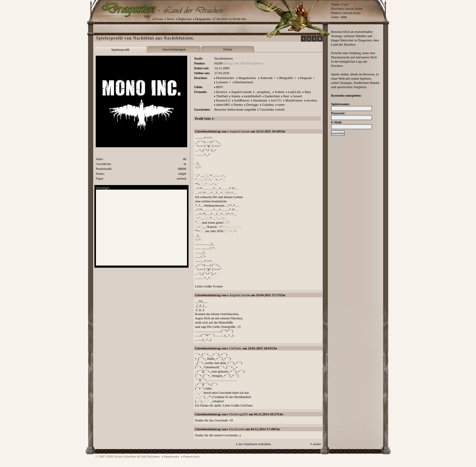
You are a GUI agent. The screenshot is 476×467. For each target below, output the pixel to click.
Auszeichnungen (174, 49)
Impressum (171, 456)
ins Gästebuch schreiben (255, 444)
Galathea (268, 105)
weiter (317, 444)
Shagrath (306, 78)
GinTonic (235, 348)
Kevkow (222, 92)
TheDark (222, 96)
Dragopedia (203, 19)
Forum (159, 19)
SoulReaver (242, 100)
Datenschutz (191, 456)
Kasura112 (223, 100)
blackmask (260, 100)
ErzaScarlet (237, 429)
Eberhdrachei (225, 78)
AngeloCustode (241, 92)
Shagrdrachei (247, 78)
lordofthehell (252, 96)
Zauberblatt (272, 96)
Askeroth (266, 78)
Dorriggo (252, 105)
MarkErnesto (294, 100)
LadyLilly (294, 92)
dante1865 (223, 105)
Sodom (279, 92)
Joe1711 (276, 100)
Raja (308, 92)
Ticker (228, 49)
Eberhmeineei (244, 82)
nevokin (312, 100)
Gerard (297, 96)
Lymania (222, 82)
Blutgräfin (286, 78)
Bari (286, 96)
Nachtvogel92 (239, 414)
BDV (220, 87)
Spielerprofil (120, 50)
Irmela (236, 96)
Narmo (238, 105)
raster (281, 105)
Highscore (185, 19)
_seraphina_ (263, 92)
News (170, 19)
